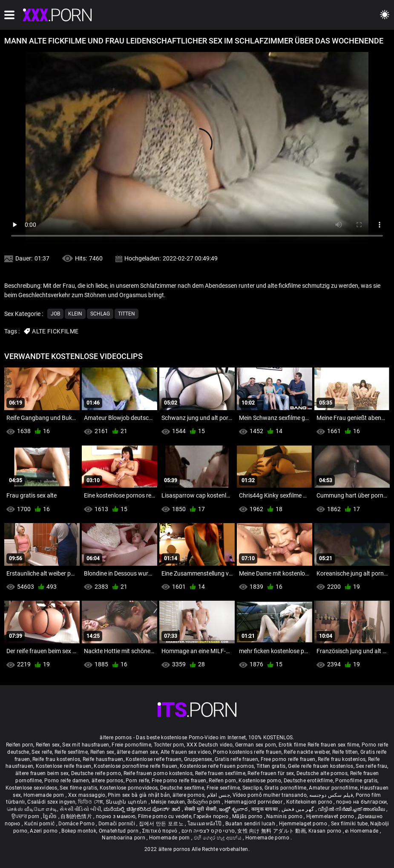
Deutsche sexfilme (182, 788)
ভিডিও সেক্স (91, 802)
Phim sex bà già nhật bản (139, 795)
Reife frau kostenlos (56, 759)
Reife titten (345, 752)
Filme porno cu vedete (165, 816)
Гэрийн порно (211, 816)
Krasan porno (326, 831)
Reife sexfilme (71, 752)
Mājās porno (248, 816)
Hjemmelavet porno (331, 816)
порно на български (361, 802)
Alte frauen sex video (186, 752)
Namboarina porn (124, 838)
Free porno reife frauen (288, 759)
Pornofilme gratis (356, 781)
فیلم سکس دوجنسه (331, 795)
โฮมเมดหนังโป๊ (205, 824)
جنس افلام (219, 795)
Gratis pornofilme (286, 788)
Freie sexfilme (223, 788)
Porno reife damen (67, 781)
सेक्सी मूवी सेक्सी (201, 809)
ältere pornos (108, 781)
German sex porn (256, 745)
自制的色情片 (77, 816)
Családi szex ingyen (51, 802)
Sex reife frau (371, 766)
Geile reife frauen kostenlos (321, 766)
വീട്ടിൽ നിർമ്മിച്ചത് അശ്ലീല (352, 809)
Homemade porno (268, 838)
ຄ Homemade (362, 831)
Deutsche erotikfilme (308, 781)
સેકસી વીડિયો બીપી (80, 809)
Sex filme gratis (78, 788)
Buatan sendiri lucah (251, 824)
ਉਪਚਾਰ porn (26, 816)
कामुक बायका (265, 809)
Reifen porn (20, 745)
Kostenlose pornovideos (129, 788)
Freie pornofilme (131, 745)
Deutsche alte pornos (322, 773)
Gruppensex (198, 759)
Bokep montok (79, 831)
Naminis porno (285, 816)
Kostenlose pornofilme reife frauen (135, 766)
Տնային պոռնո (127, 802)
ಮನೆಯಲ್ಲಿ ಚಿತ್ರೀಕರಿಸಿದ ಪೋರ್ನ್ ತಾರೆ (143, 809)
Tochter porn (169, 745)
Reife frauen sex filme (334, 745)
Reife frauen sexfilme (220, 773)
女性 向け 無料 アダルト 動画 (272, 831)
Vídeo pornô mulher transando (270, 795)
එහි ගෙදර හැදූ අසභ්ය (219, 838)
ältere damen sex (137, 752)
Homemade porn (45, 795)
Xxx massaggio (87, 795)
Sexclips (252, 788)
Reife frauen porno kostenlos (158, 773)
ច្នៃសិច (50, 816)
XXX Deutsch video (210, 745)
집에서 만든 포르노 (162, 824)
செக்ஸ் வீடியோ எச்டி (32, 809)
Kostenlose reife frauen (154, 759)
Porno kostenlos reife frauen (247, 752)
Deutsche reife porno (96, 773)
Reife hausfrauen (103, 759)
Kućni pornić (40, 824)
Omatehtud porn (119, 831)
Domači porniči (118, 824)
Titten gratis (271, 766)
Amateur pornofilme (333, 788)
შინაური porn (205, 802)
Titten (127, 314)
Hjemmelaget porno (304, 824)
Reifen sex (48, 745)
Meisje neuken (168, 802)
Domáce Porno (77, 824)
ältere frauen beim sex (42, 773)
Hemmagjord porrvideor (254, 802)
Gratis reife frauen (236, 759)
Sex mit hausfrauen (86, 745)
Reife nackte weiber (307, 752)
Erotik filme (292, 745)
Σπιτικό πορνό (161, 831)
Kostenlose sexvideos (32, 788)
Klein (75, 314)
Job (55, 314)
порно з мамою (116, 816)
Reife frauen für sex (271, 773)
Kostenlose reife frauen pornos (217, 766)
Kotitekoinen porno (310, 802)
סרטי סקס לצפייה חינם (208, 831)
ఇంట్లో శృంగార (234, 809)
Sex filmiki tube (349, 824)
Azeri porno (45, 831)
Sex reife (42, 752)
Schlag (100, 314)
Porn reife (137, 781)
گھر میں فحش (299, 809)
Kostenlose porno (260, 781)
